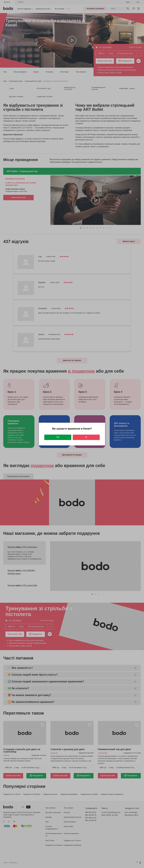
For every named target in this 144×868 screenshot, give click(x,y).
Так (58, 437)
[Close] (102, 425)
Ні (86, 437)
